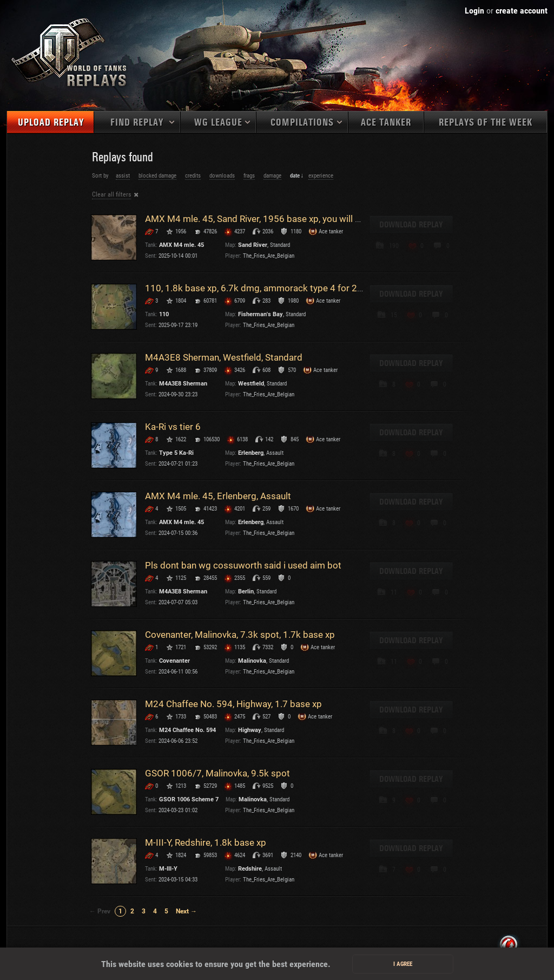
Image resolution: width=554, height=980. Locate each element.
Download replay (411, 225)
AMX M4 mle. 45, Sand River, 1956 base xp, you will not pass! (269, 219)
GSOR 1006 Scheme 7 (189, 799)
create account (522, 11)
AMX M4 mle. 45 (182, 245)
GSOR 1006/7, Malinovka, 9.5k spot (217, 773)
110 (164, 314)
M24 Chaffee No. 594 (187, 730)
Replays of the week (486, 123)
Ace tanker (386, 123)
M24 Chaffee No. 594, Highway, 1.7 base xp (233, 704)
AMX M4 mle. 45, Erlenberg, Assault (218, 496)
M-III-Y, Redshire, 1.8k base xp (206, 842)
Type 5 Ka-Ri (176, 453)
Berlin (246, 592)
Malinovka (252, 661)
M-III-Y (168, 869)
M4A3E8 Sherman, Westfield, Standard (224, 357)
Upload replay (51, 123)
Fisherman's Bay (260, 314)
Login (474, 11)
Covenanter (174, 661)
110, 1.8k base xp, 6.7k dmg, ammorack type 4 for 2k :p (258, 288)
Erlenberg (251, 453)
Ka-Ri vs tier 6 (173, 427)
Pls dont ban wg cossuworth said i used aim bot (243, 565)
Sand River (253, 245)
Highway (250, 730)
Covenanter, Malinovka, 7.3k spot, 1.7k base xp (240, 635)
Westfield (251, 384)
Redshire (250, 869)
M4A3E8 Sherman (183, 384)
